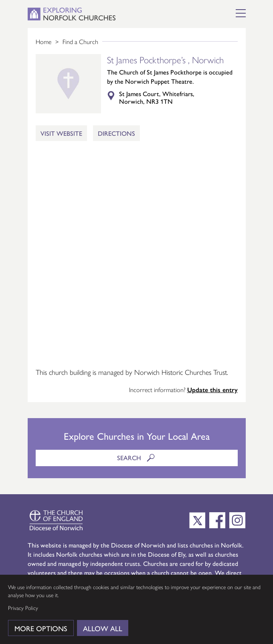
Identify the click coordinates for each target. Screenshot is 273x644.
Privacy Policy (23, 608)
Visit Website (61, 133)
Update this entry (212, 389)
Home (43, 41)
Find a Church (80, 41)
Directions (116, 133)
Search (137, 458)
